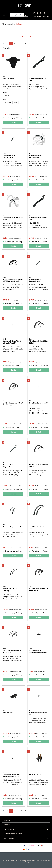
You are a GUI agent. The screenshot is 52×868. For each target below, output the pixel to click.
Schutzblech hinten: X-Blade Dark (38, 80)
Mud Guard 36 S (9, 713)
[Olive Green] (8, 103)
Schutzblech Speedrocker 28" (38, 403)
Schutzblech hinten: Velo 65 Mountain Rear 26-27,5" (12, 775)
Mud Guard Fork (9, 79)
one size (7, 96)
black (16, 103)
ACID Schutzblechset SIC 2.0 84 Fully (39, 342)
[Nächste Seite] (22, 43)
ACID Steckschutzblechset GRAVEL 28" (12, 652)
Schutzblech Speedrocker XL (13, 527)
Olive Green (8, 103)
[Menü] (4, 15)
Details (13, 122)
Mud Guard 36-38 (35, 774)
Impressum (39, 861)
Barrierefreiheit (26, 863)
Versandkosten (31, 861)
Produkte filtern (26, 37)
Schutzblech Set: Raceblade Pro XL (38, 713)
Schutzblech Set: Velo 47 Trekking (11, 590)
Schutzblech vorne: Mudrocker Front (13, 218)
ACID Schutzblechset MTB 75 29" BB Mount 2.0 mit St (13, 280)
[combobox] (17, 15)
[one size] (7, 96)
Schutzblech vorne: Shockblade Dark (9, 156)
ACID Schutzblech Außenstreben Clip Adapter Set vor (38, 652)
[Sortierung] (26, 48)
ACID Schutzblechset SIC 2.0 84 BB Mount (13, 404)
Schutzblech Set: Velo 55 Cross (37, 528)
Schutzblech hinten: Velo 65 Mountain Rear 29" (12, 342)
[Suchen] (26, 15)
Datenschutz (47, 861)
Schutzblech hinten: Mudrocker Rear (35, 156)
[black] (16, 103)
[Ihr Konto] (34, 13)
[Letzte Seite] (25, 43)
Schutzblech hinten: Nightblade (10, 466)
